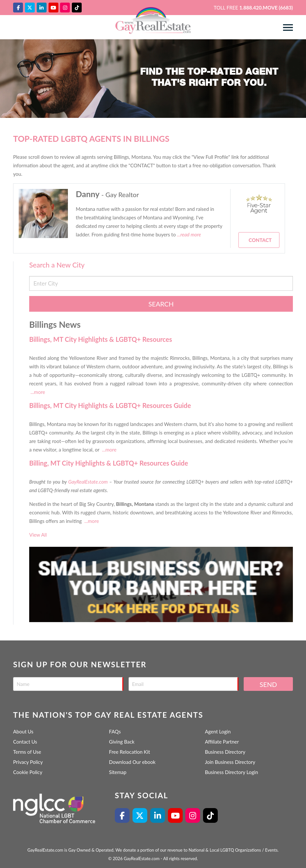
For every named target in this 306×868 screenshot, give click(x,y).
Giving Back (122, 742)
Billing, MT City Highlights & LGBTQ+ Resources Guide (109, 463)
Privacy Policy (28, 762)
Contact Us (25, 742)
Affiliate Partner (222, 742)
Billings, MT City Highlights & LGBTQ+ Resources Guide (110, 405)
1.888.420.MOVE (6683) (266, 8)
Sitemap (118, 772)
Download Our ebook (132, 762)
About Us (23, 731)
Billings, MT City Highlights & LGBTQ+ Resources (101, 339)
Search (161, 304)
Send (268, 684)
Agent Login (218, 731)
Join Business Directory (230, 762)
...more (38, 392)
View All (38, 535)
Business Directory (225, 752)
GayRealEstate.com (88, 482)
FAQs (115, 731)
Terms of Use (27, 752)
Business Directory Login (232, 772)
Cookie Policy (28, 772)
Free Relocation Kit (129, 752)
